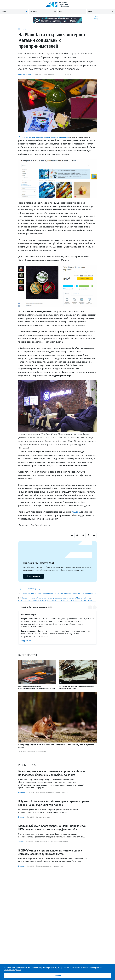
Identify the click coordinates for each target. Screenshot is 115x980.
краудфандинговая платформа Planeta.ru (54, 593)
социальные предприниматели (84, 593)
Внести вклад (33, 576)
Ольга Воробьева (25, 75)
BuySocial (76, 512)
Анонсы (21, 841)
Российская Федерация (32, 589)
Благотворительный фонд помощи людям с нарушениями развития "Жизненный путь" (56, 598)
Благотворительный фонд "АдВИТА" (32, 600)
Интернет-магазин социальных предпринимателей (44, 137)
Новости (22, 29)
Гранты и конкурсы (43, 817)
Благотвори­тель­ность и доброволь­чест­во (52, 792)
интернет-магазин (30, 593)
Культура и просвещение (37, 751)
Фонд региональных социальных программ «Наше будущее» (72, 600)
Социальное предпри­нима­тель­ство (48, 75)
